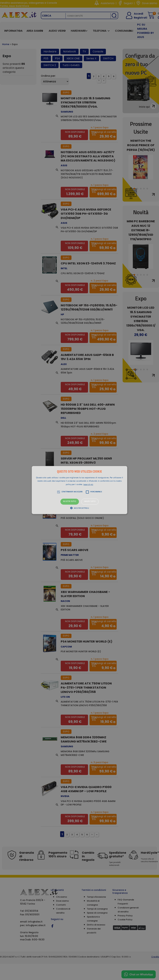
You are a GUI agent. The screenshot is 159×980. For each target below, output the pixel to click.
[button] (79, 490)
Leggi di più (88, 485)
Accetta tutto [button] (70, 502)
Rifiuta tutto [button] (90, 502)
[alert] (79, 490)
